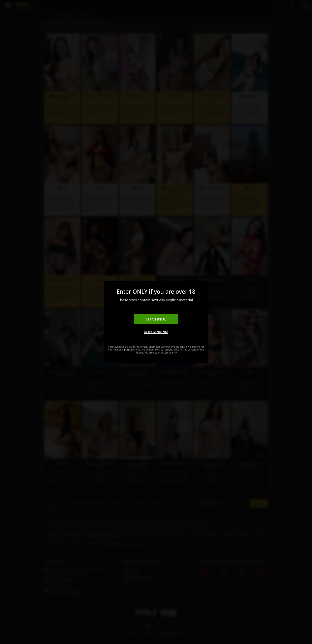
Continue (156, 319)
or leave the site (156, 332)
